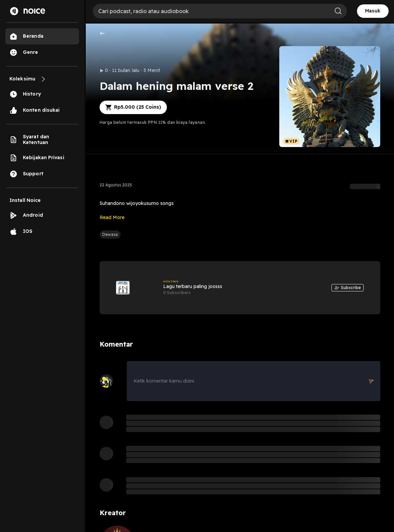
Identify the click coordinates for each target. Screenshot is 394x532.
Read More (112, 217)
